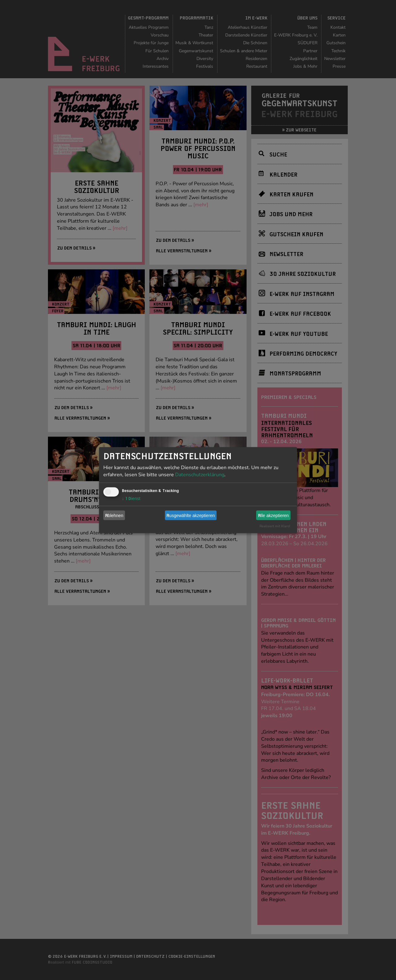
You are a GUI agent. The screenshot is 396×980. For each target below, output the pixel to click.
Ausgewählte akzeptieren (191, 515)
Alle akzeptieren (273, 515)
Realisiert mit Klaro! (275, 526)
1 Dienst (131, 499)
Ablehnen (114, 515)
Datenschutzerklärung (200, 475)
